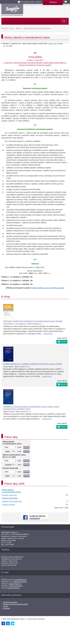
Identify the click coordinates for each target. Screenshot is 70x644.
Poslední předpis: (8, 505)
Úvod (11, 28)
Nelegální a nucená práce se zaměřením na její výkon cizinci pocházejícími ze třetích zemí (31, 408)
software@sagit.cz (15, 584)
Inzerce (6, 606)
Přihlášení (53, 2)
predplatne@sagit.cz (20, 582)
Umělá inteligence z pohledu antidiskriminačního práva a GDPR (33, 364)
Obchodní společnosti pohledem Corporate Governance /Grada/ (33, 321)
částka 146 (52, 44)
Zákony (18, 28)
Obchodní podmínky (10, 602)
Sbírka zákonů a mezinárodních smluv (37, 28)
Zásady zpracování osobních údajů (15, 604)
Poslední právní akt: (9, 495)
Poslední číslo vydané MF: (12, 501)
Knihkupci (7, 608)
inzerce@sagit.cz (13, 588)
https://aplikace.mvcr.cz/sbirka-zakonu (48, 288)
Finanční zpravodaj (10, 498)
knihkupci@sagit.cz (16, 586)
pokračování (48, 334)
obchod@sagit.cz (21, 580)
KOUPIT (64, 342)
